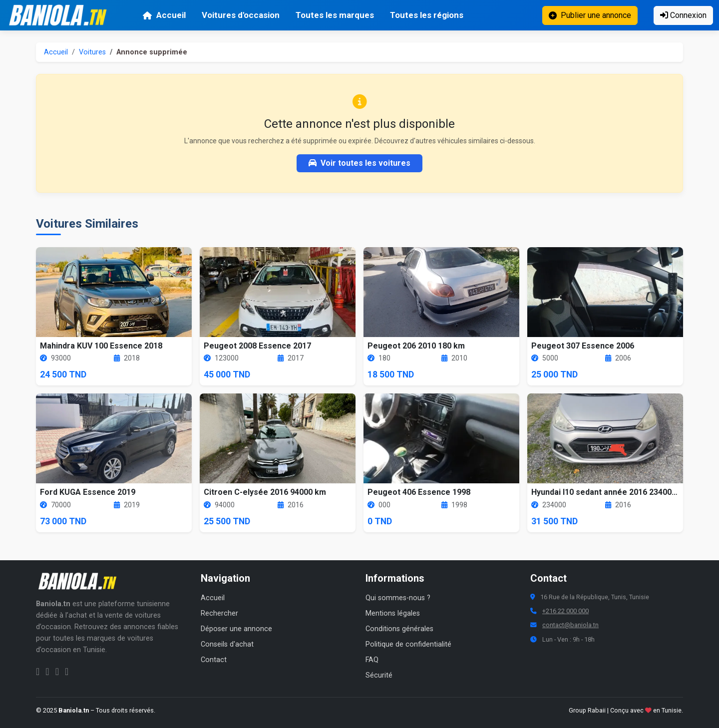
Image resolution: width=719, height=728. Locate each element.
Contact (214, 660)
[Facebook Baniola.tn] (38, 672)
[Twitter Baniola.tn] (57, 672)
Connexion (683, 15)
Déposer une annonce (236, 629)
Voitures (92, 52)
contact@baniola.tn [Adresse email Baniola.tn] (570, 625)
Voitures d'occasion (241, 15)
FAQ (372, 660)
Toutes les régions (427, 15)
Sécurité (379, 675)
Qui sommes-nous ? (398, 598)
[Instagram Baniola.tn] (47, 672)
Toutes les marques (335, 15)
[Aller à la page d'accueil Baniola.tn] (81, 581)
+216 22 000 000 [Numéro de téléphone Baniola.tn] (565, 611)
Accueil (164, 15)
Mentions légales (393, 613)
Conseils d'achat (227, 644)
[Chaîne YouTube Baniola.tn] (67, 672)
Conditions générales (399, 629)
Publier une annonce (590, 15)
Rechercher (219, 613)
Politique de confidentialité (408, 644)
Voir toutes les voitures (359, 163)
